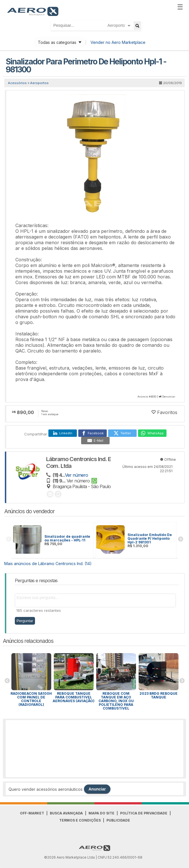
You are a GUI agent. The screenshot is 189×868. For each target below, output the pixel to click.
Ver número (76, 475)
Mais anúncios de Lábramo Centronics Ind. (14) (48, 564)
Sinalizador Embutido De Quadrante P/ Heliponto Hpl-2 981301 (150, 538)
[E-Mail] (95, 441)
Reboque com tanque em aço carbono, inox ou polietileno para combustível (116, 701)
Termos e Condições (80, 820)
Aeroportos (39, 83)
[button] (174, 99)
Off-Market (32, 813)
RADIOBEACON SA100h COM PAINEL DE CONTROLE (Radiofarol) (31, 699)
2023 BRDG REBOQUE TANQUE (159, 695)
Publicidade (118, 820)
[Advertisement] (94, 749)
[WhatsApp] (152, 433)
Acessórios (17, 83)
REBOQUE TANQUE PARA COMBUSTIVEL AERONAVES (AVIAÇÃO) (74, 697)
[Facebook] (93, 433)
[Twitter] (122, 433)
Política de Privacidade (144, 813)
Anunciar (97, 789)
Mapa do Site (101, 813)
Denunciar (169, 397)
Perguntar (25, 621)
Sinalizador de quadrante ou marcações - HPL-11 (67, 538)
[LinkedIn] (63, 433)
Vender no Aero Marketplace (118, 42)
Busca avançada (66, 813)
